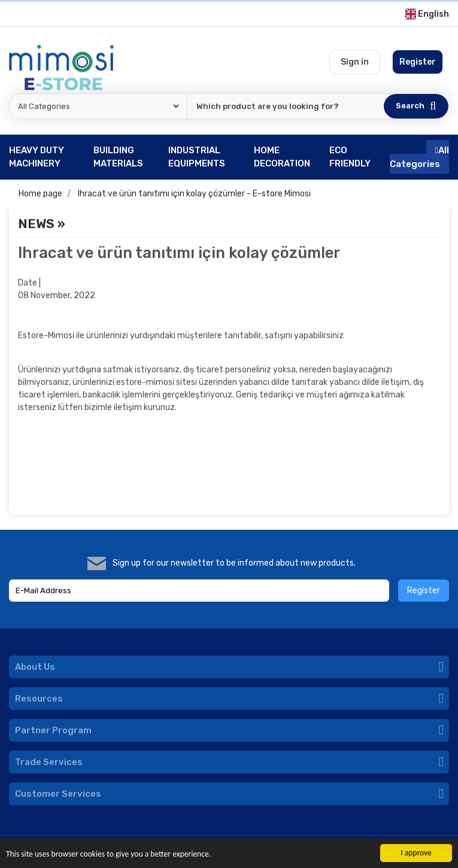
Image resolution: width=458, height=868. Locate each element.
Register (424, 591)
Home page (40, 194)
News (36, 224)
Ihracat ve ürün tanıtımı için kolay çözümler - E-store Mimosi (194, 194)
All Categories (419, 157)
